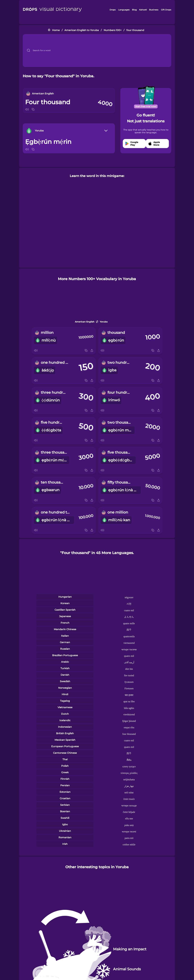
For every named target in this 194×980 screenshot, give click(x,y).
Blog (134, 10)
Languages (124, 10)
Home (56, 30)
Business (154, 10)
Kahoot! (143, 10)
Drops (113, 10)
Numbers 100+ (113, 30)
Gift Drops (166, 10)
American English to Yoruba (82, 30)
